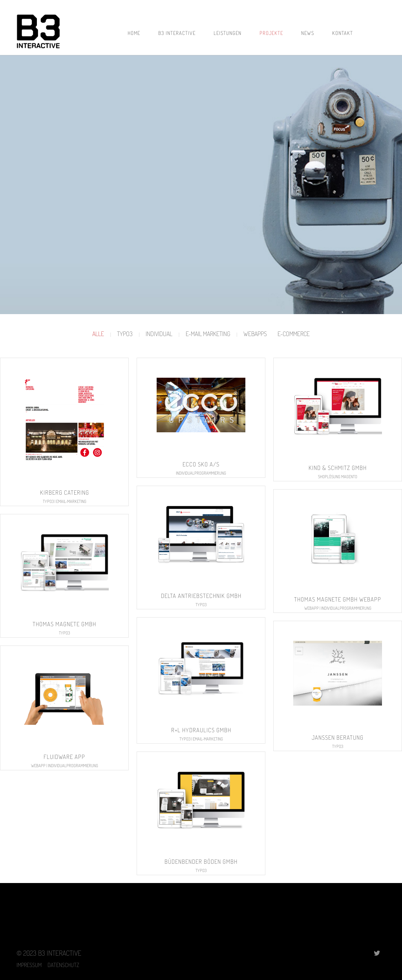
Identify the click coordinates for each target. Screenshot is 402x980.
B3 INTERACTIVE (177, 33)
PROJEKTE (271, 33)
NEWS (308, 33)
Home (134, 33)
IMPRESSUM (32, 965)
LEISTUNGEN (227, 33)
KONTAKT (343, 33)
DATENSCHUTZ (63, 965)
